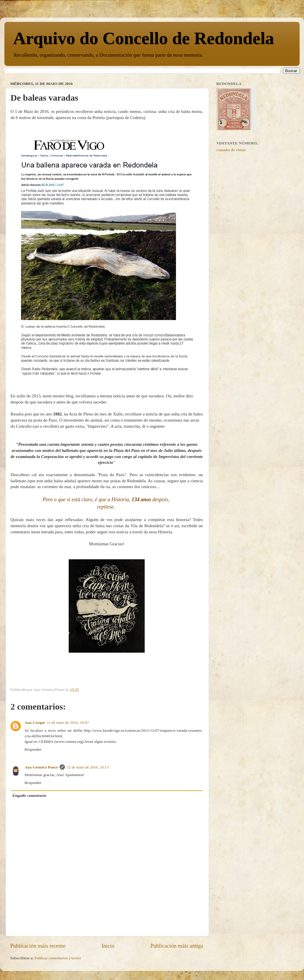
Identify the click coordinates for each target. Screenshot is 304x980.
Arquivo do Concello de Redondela (144, 38)
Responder (33, 749)
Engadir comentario (30, 795)
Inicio (108, 946)
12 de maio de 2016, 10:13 (88, 767)
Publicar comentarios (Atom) (57, 958)
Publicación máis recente (38, 946)
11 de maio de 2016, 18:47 (68, 723)
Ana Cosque (35, 723)
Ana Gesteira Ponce (41, 767)
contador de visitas (231, 150)
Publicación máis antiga (177, 946)
